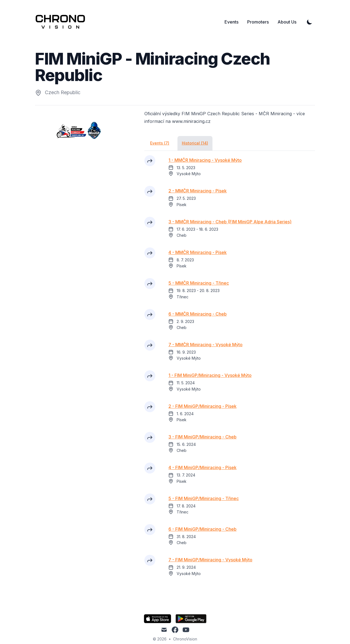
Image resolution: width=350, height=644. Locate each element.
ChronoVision (185, 639)
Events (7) (160, 143)
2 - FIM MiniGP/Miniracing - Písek (202, 406)
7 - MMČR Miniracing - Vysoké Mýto (205, 345)
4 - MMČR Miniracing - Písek (198, 252)
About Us (287, 22)
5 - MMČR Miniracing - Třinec (199, 283)
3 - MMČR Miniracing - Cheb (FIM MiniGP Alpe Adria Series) (230, 222)
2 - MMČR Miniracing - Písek (198, 191)
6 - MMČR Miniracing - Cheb (198, 314)
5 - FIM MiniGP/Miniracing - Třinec (204, 498)
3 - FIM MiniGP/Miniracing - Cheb (202, 437)
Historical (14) (195, 143)
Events (231, 22)
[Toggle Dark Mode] (310, 22)
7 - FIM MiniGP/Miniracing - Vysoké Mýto (210, 560)
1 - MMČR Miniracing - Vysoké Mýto (205, 160)
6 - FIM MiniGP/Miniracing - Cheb (202, 529)
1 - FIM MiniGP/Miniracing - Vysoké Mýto (210, 375)
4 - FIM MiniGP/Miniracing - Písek (202, 467)
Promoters (258, 22)
